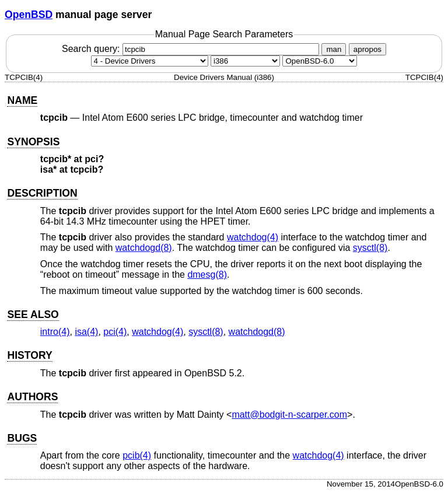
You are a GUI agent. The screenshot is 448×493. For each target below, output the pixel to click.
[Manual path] (320, 61)
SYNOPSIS (33, 142)
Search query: (192, 49)
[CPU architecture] (245, 61)
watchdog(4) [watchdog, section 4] (253, 237)
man (334, 49)
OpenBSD (29, 15)
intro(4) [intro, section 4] (55, 332)
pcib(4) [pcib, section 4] (137, 455)
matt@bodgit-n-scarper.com (289, 415)
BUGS (22, 438)
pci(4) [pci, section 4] (115, 332)
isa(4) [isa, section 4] (86, 332)
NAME (22, 100)
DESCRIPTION (42, 193)
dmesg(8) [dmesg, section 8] (207, 275)
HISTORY (29, 355)
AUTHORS (32, 397)
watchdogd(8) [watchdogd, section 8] (144, 248)
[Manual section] (150, 61)
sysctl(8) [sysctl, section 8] (370, 248)
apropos (367, 49)
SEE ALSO (33, 314)
